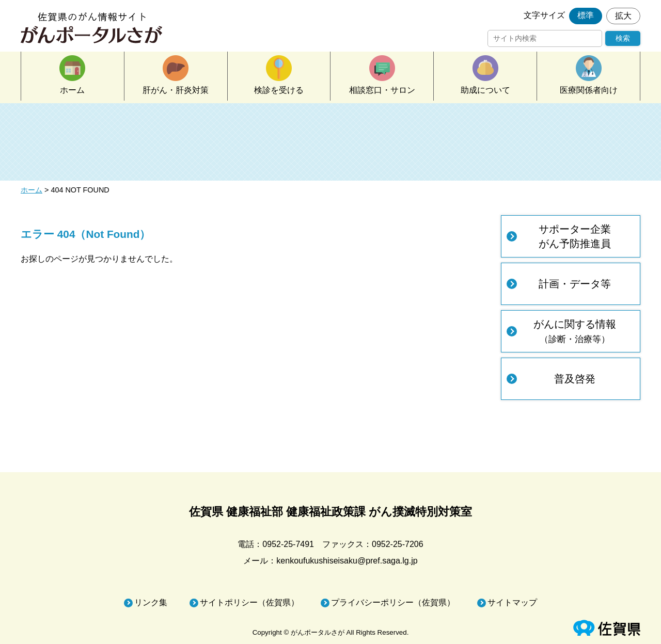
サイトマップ (512, 602)
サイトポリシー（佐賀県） (249, 602)
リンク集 (151, 602)
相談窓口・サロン (382, 90)
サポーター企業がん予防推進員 (575, 236)
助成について (485, 90)
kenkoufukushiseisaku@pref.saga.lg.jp (347, 561)
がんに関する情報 (575, 331)
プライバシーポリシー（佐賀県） (393, 602)
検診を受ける (279, 90)
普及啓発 (575, 379)
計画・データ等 (575, 284)
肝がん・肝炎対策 (176, 90)
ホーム (72, 90)
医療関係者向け (589, 90)
